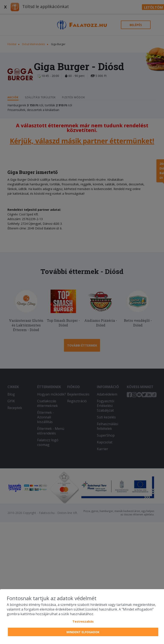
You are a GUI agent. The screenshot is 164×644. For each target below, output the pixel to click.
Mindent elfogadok (83, 632)
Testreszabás (83, 621)
